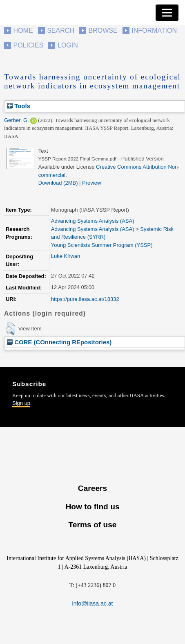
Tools (19, 106)
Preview (91, 183)
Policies (29, 45)
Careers (92, 488)
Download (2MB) (58, 183)
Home (23, 31)
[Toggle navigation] (167, 13)
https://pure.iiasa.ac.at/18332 (85, 299)
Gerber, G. (17, 120)
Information (154, 31)
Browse (103, 31)
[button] (10, 329)
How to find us (92, 507)
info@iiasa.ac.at (93, 603)
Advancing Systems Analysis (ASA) (93, 221)
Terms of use (92, 525)
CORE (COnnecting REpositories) (59, 342)
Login (68, 45)
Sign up (21, 403)
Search (61, 31)
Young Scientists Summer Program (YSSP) (102, 245)
